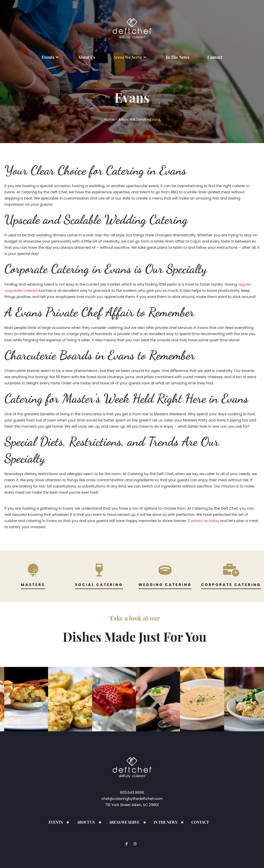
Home (109, 119)
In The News (177, 57)
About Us (87, 57)
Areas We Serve (131, 57)
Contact (215, 57)
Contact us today (204, 521)
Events (51, 57)
